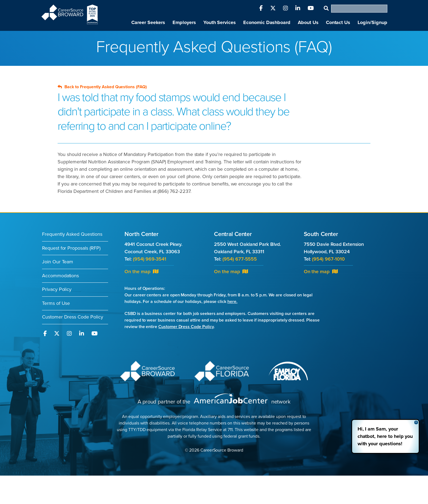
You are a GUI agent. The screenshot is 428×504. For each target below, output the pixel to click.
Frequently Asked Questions (72, 234)
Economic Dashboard (267, 22)
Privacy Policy (57, 289)
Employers (184, 22)
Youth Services (220, 22)
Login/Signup (372, 22)
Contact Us (338, 22)
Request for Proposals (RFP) (71, 248)
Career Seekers (148, 22)
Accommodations (60, 276)
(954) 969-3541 (150, 259)
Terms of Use (56, 303)
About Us (308, 22)
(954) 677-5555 (240, 259)
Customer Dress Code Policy (73, 317)
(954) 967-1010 (328, 259)
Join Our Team (58, 262)
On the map (141, 272)
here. (232, 302)
